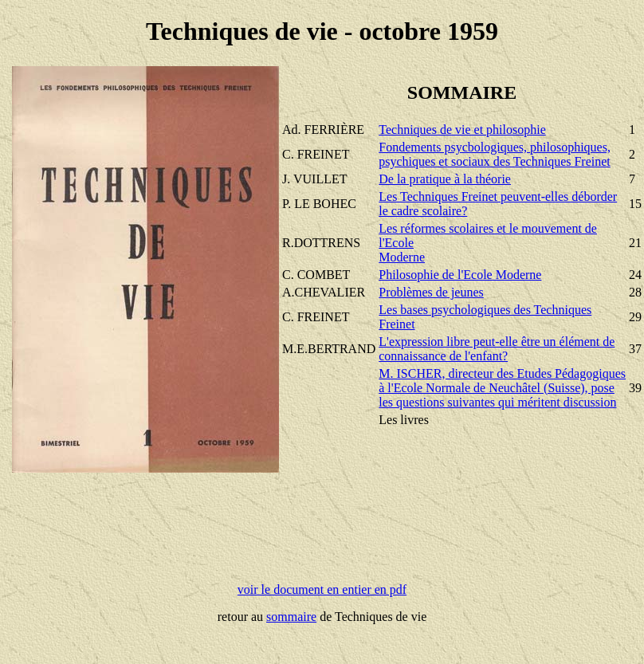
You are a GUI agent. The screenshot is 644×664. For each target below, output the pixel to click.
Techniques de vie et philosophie (462, 130)
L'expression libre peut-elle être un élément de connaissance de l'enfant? (497, 349)
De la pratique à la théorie (445, 179)
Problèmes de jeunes (431, 292)
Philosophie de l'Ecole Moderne (460, 275)
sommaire (291, 617)
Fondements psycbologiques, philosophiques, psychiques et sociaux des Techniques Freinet (495, 154)
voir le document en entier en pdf (322, 589)
